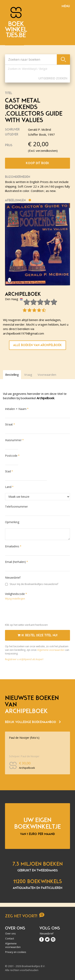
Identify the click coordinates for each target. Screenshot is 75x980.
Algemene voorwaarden (51, 650)
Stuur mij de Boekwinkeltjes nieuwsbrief (32, 584)
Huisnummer (13, 440)
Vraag (28, 375)
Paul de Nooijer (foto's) (24, 738)
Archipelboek (23, 294)
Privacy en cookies (16, 952)
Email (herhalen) (15, 562)
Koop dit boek (37, 163)
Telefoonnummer (16, 507)
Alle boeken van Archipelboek (37, 345)
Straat (9, 424)
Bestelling (12, 375)
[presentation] (35, 612)
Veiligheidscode (15, 594)
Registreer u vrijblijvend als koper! (24, 659)
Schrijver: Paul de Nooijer (24, 756)
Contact (10, 939)
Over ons (10, 934)
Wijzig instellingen (15, 599)
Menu (66, 6)
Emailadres (12, 546)
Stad (8, 471)
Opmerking (12, 522)
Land (8, 487)
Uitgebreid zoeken (53, 78)
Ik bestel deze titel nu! (37, 635)
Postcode (11, 456)
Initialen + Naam (16, 409)
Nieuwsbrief (13, 578)
